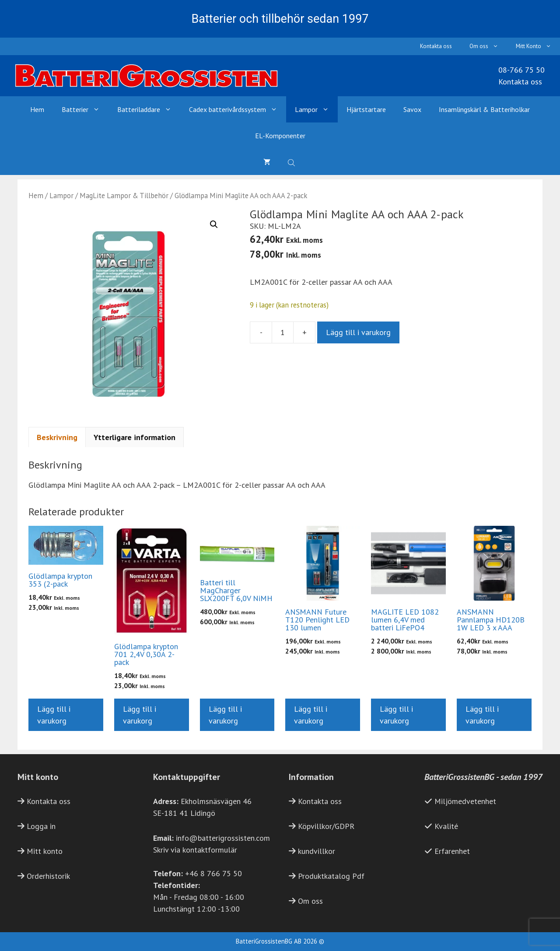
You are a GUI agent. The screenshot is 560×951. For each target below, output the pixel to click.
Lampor (316, 109)
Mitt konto (45, 851)
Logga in (41, 826)
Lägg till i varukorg (358, 332)
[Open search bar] (292, 162)
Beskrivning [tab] (57, 437)
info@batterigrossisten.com (223, 838)
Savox (412, 109)
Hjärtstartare (366, 109)
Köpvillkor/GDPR (326, 826)
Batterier (85, 109)
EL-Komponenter (280, 136)
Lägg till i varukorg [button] (54, 715)
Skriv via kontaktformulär (195, 850)
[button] (214, 224)
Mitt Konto (538, 46)
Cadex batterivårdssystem (238, 109)
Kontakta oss (436, 46)
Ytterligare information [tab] (135, 437)
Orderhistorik (48, 876)
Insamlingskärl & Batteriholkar (484, 109)
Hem (37, 109)
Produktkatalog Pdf (331, 876)
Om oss (488, 46)
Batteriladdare (149, 109)
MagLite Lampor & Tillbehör (124, 196)
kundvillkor (317, 851)
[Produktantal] (283, 332)
